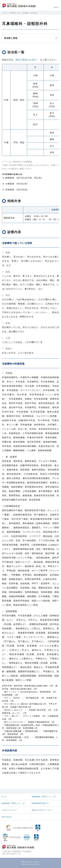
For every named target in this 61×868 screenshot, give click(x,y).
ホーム (4, 13)
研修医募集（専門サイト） (12, 803)
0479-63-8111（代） (14, 854)
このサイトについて (9, 810)
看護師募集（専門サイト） (42, 797)
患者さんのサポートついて (42, 810)
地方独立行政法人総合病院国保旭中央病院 (19, 5)
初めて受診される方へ (27, 60)
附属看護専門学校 (39, 803)
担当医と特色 (11, 38)
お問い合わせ (6, 817)
